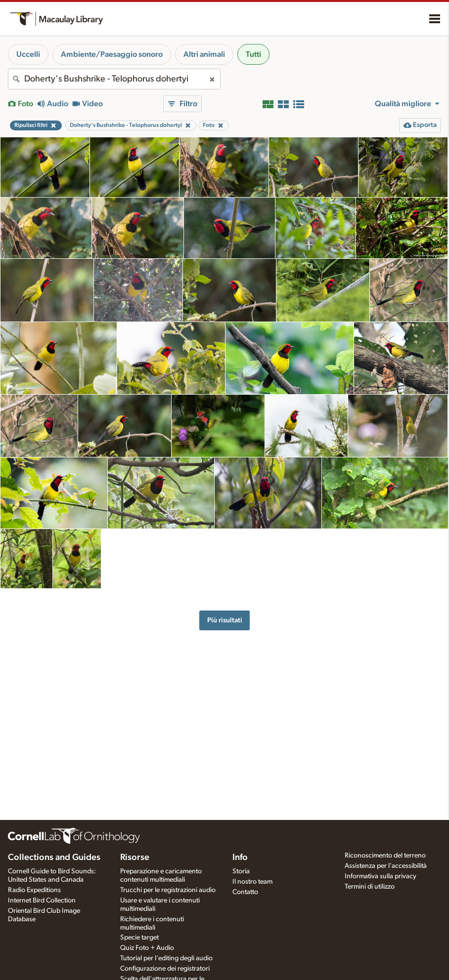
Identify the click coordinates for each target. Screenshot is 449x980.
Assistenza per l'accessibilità (386, 866)
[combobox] (114, 79)
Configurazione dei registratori (165, 969)
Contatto (245, 892)
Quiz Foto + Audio (147, 948)
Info (240, 857)
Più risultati (225, 620)
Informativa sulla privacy (381, 876)
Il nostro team (252, 882)
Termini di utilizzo (370, 887)
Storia (241, 871)
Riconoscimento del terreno (385, 856)
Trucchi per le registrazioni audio (168, 890)
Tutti (253, 54)
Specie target (139, 938)
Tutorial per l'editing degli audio (166, 958)
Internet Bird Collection (42, 900)
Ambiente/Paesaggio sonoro (112, 54)
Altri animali (204, 54)
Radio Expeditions (34, 890)
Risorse (135, 857)
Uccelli (28, 54)
